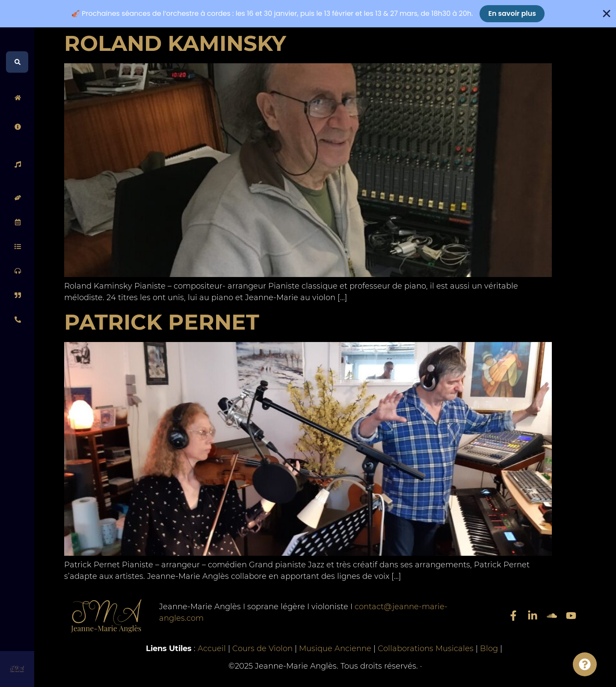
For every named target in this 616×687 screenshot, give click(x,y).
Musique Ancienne (335, 649)
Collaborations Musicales (426, 649)
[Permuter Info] (585, 664)
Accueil (212, 649)
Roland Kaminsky (175, 43)
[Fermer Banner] (607, 14)
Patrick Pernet (162, 322)
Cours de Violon (262, 649)
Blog (489, 649)
